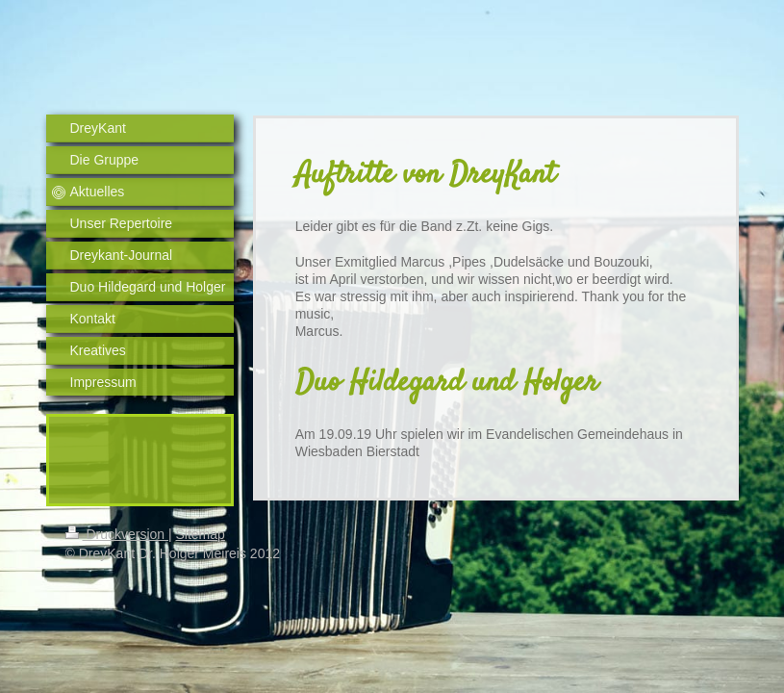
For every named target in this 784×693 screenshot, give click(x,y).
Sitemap (201, 534)
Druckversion (117, 534)
